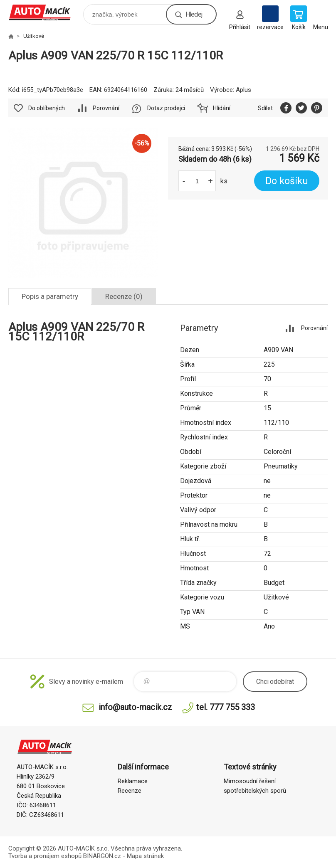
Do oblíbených (47, 108)
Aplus (243, 90)
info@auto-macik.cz (135, 707)
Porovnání (106, 108)
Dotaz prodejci (166, 108)
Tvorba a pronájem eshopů (45, 856)
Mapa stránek (145, 856)
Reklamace (133, 781)
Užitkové (34, 36)
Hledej (194, 14)
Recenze (130, 791)
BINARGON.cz (102, 856)
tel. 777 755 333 (226, 707)
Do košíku (287, 181)
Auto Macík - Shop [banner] (45, 12)
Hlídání (222, 108)
